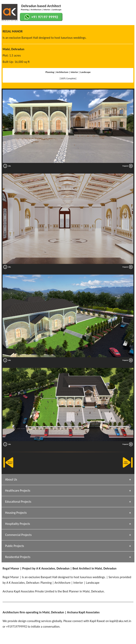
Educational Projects (18, 502)
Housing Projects (16, 513)
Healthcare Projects (18, 491)
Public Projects (15, 546)
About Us (11, 479)
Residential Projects (18, 557)
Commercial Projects (18, 535)
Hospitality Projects (18, 524)
